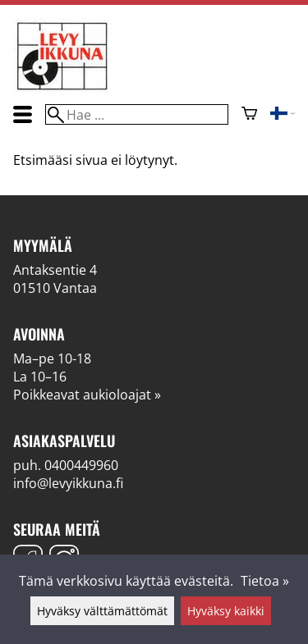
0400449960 (81, 465)
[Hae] (136, 114)
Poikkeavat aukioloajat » (87, 395)
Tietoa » (265, 581)
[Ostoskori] (249, 115)
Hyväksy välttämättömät (102, 611)
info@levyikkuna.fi (68, 483)
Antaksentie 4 (55, 270)
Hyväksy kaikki (226, 611)
